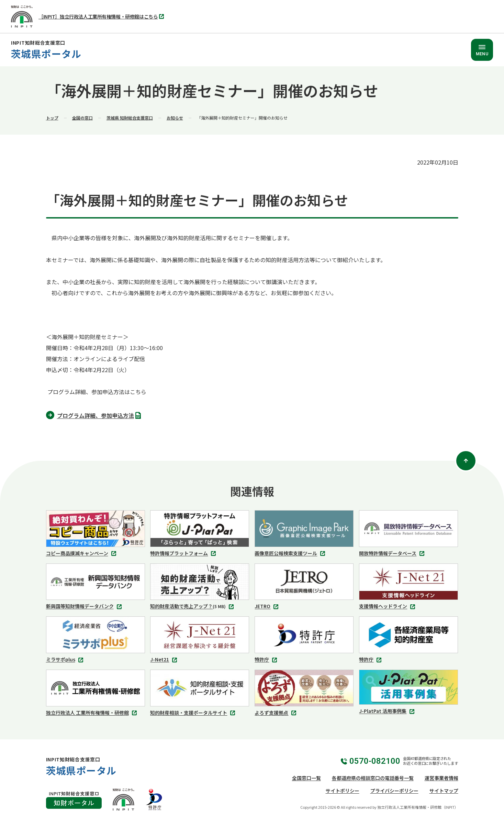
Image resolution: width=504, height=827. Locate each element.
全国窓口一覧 (306, 778)
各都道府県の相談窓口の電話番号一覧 (373, 778)
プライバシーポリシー (394, 791)
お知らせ (175, 118)
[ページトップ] (466, 461)
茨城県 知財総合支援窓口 (130, 118)
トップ (52, 118)
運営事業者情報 (441, 778)
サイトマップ (444, 791)
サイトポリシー (343, 791)
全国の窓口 (82, 118)
